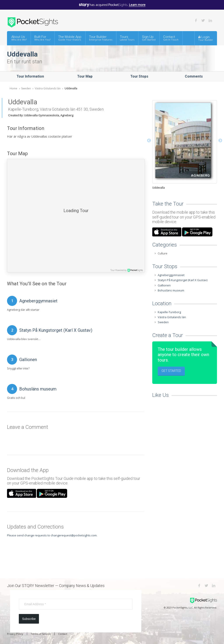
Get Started (171, 371)
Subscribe (29, 619)
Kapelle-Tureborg (169, 312)
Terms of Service (41, 634)
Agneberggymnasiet (38, 301)
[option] (185, 145)
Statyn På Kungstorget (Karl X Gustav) (56, 330)
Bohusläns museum (38, 389)
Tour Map (85, 76)
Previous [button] (149, 141)
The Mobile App (70, 38)
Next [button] (220, 141)
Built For (42, 38)
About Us (19, 38)
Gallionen (28, 360)
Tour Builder (101, 38)
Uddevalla (71, 88)
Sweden (26, 88)
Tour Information (30, 76)
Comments (194, 76)
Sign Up (149, 38)
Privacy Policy (15, 634)
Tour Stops (139, 76)
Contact (171, 38)
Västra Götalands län (48, 88)
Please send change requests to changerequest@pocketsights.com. (52, 535)
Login (206, 38)
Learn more (137, 5)
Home (13, 88)
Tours (127, 38)
